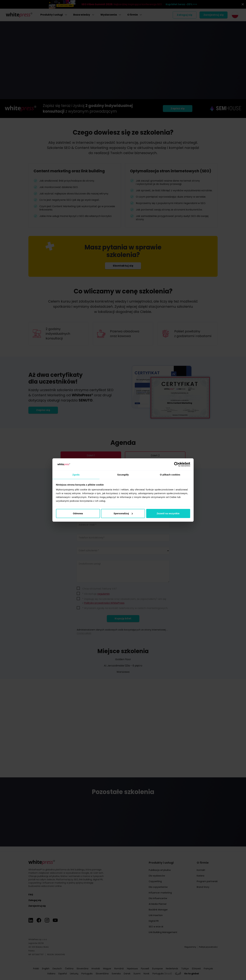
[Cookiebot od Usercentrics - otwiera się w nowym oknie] (176, 464)
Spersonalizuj (123, 514)
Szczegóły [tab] (123, 474)
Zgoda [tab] (76, 474)
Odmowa (78, 514)
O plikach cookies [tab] (170, 474)
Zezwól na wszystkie (168, 514)
